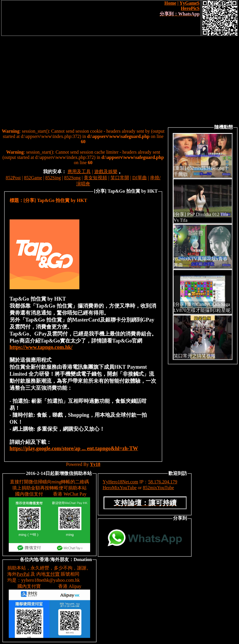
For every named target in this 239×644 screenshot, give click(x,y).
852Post (13, 178)
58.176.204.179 (163, 482)
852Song (72, 178)
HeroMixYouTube (120, 488)
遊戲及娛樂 (106, 172)
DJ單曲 (140, 178)
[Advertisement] (119, 80)
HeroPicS (190, 8)
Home (170, 3)
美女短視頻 (95, 178)
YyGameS (189, 3)
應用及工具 (79, 172)
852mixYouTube (158, 488)
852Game (33, 178)
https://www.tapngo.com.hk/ (41, 347)
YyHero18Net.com (120, 482)
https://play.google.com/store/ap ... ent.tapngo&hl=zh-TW (74, 448)
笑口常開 (120, 178)
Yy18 (95, 464)
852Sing (53, 178)
